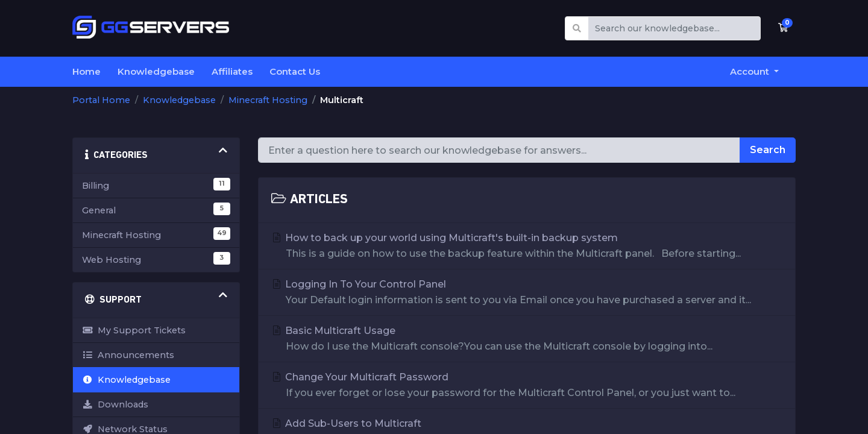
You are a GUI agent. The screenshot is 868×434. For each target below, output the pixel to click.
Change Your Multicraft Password (527, 386)
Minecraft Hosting (268, 100)
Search (768, 150)
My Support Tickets (134, 330)
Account (751, 71)
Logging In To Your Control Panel (527, 293)
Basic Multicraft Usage (527, 340)
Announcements (128, 355)
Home (86, 71)
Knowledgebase (156, 71)
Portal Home (101, 100)
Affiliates (232, 71)
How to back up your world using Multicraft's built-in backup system (527, 247)
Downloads (115, 404)
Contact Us (295, 71)
